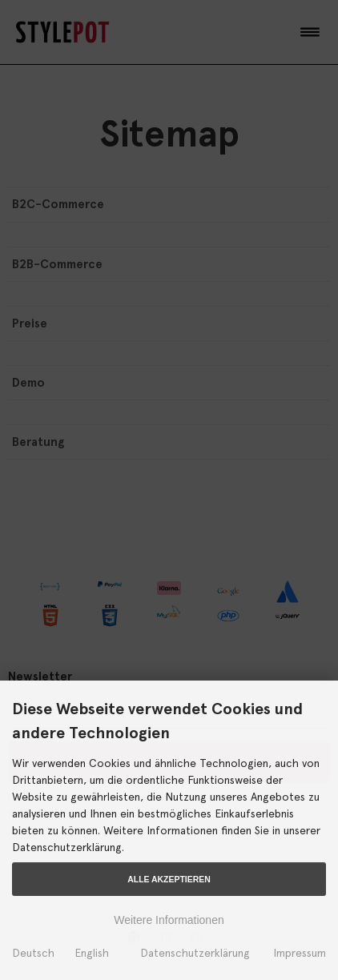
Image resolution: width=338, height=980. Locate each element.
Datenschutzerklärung (195, 953)
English (92, 953)
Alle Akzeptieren (169, 880)
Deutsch (33, 953)
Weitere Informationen (169, 920)
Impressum (300, 953)
